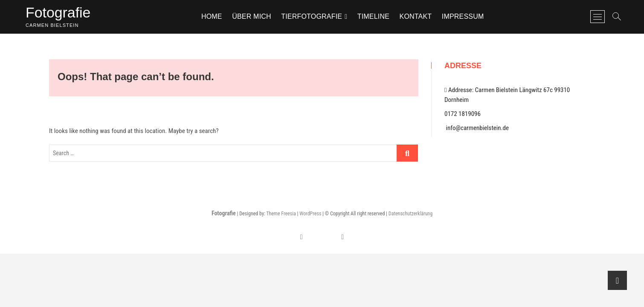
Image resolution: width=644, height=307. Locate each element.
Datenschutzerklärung (410, 215)
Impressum (465, 17)
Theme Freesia (281, 215)
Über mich (254, 17)
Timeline (376, 17)
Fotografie (60, 13)
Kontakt (418, 17)
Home (214, 17)
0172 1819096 (463, 115)
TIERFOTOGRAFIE (314, 17)
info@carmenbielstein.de (477, 129)
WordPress (310, 215)
